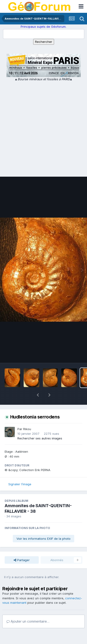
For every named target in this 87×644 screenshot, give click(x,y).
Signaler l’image (20, 472)
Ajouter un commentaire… (28, 609)
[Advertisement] (43, 128)
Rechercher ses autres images (40, 426)
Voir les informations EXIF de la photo (43, 526)
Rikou (27, 417)
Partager (22, 548)
